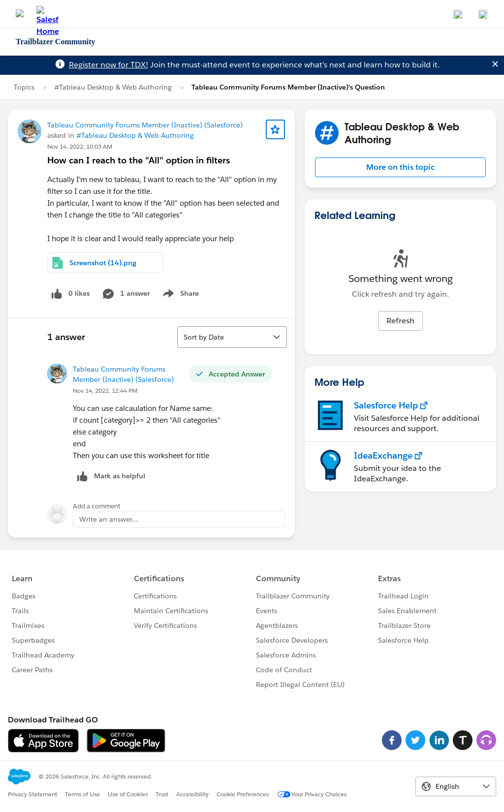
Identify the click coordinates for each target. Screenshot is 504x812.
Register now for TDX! (109, 65)
